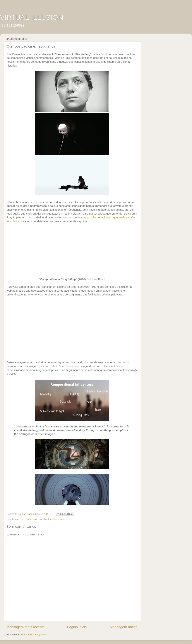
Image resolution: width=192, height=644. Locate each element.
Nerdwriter (45, 519)
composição (31, 519)
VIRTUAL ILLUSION (32, 17)
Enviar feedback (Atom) (34, 635)
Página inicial (77, 627)
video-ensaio (59, 519)
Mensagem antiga (124, 627)
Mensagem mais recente (26, 627)
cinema (19, 519)
